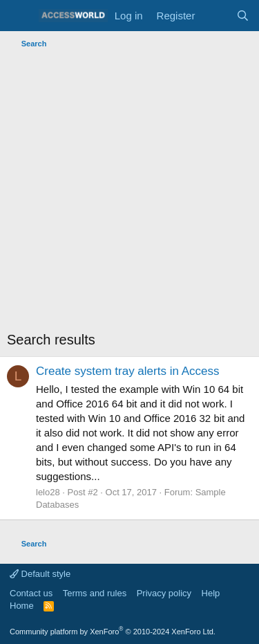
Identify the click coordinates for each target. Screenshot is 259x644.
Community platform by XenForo (113, 632)
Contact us (31, 593)
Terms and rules (95, 593)
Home (22, 606)
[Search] (243, 16)
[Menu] (19, 16)
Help (211, 593)
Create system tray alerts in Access (127, 371)
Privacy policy (164, 593)
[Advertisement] (129, 190)
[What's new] (215, 16)
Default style (40, 574)
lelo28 (48, 492)
